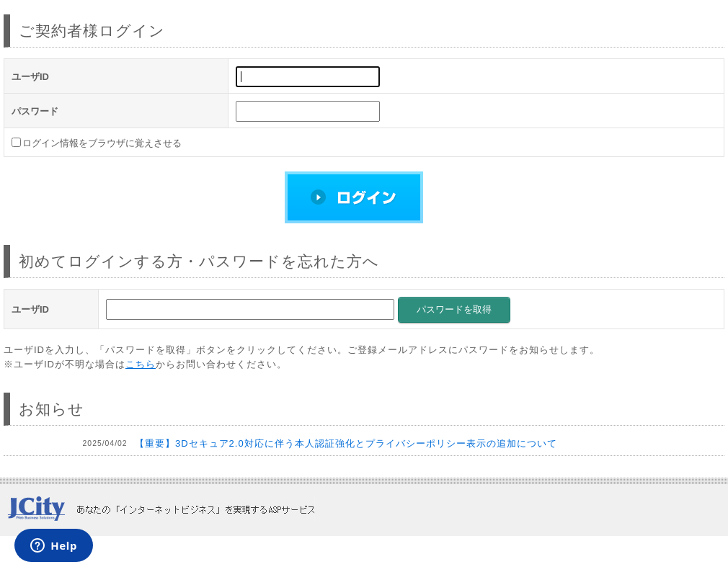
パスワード (35, 111)
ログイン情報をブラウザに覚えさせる (102, 143)
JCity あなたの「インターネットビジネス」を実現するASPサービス (161, 509)
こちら (141, 364)
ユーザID (30, 77)
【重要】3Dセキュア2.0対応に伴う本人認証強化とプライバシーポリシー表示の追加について (346, 443)
